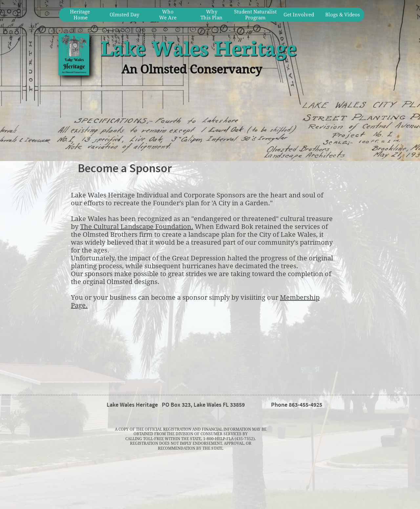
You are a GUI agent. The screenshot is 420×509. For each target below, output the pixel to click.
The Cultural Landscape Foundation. (137, 227)
